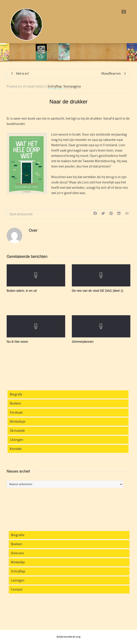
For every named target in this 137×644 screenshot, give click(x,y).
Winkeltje (18, 562)
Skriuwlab (17, 431)
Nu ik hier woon (17, 342)
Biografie (18, 535)
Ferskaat (16, 412)
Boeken (15, 403)
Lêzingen (17, 440)
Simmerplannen (83, 342)
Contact (17, 590)
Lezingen (18, 580)
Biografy (16, 394)
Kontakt (16, 449)
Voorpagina (72, 86)
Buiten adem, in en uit (22, 291)
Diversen (17, 553)
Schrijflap (55, 86)
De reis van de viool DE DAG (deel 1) (98, 291)
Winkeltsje (18, 422)
